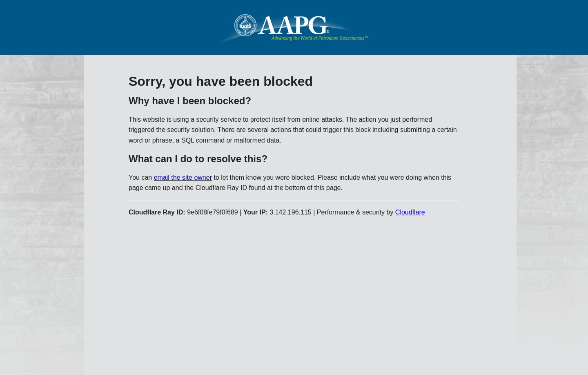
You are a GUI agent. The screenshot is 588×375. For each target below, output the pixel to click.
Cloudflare (410, 212)
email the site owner (183, 177)
